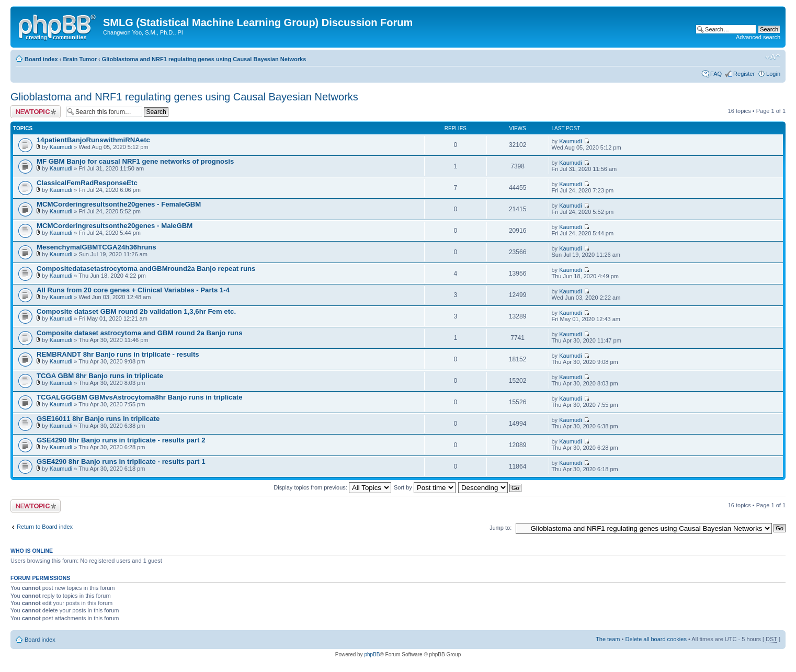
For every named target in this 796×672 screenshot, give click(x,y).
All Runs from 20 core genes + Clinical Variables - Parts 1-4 (133, 290)
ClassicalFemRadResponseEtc (87, 183)
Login (773, 74)
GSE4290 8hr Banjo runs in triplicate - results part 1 (121, 462)
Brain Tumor (80, 59)
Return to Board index (45, 527)
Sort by (425, 487)
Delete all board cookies (656, 639)
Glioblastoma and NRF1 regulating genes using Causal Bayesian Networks (204, 59)
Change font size (773, 57)
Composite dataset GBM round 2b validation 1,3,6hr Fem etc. (136, 311)
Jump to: (501, 528)
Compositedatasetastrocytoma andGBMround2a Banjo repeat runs (146, 269)
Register (744, 74)
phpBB (372, 654)
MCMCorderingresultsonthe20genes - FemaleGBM (119, 204)
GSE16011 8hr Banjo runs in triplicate (98, 419)
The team (608, 639)
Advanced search (758, 37)
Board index (41, 59)
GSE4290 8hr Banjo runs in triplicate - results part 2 (121, 440)
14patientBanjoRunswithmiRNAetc (93, 140)
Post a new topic (36, 112)
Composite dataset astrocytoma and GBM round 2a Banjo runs (140, 333)
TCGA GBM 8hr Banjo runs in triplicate (100, 376)
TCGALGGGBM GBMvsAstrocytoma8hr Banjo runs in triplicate (139, 397)
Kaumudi (61, 147)
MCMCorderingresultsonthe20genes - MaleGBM (115, 226)
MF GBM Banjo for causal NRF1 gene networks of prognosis (135, 161)
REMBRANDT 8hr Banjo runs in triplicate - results (118, 354)
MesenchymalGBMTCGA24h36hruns (96, 247)
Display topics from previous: (332, 487)
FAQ (716, 74)
